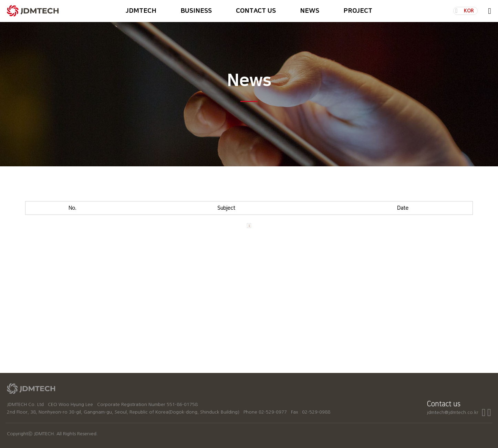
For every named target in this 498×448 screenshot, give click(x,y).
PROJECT (358, 11)
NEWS (310, 11)
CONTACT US (256, 11)
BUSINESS (196, 11)
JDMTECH (141, 11)
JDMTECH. (44, 434)
